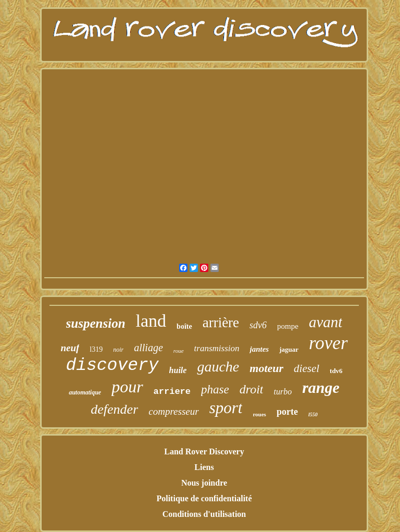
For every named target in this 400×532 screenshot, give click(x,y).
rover (328, 343)
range (321, 387)
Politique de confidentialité (204, 498)
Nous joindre (204, 483)
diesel (307, 368)
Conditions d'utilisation (204, 514)
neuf (70, 348)
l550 (313, 415)
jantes (259, 349)
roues (259, 414)
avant (326, 322)
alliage (148, 348)
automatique (85, 392)
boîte (184, 326)
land (151, 321)
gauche (218, 367)
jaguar (289, 349)
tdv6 (336, 371)
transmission (217, 348)
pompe (288, 326)
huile (178, 370)
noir (118, 350)
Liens (204, 467)
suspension (96, 323)
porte (287, 412)
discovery (112, 366)
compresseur (173, 411)
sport (226, 408)
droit (252, 389)
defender (114, 409)
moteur (266, 368)
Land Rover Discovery (204, 451)
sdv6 (258, 325)
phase (215, 389)
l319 (96, 349)
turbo (283, 392)
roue (179, 351)
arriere (172, 392)
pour (127, 387)
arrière (221, 323)
